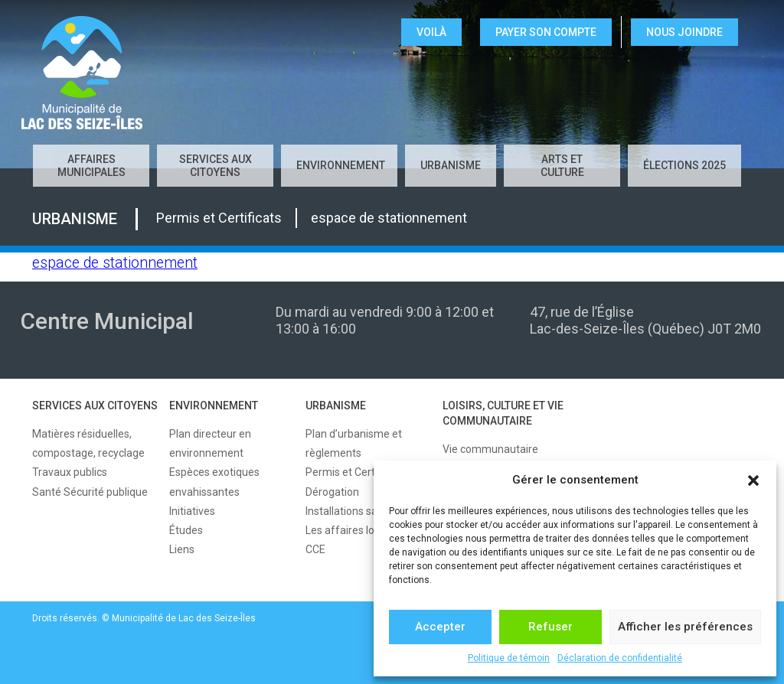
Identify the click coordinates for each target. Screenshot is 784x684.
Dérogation (332, 492)
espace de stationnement (115, 263)
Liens (182, 549)
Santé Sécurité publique (90, 492)
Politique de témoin (509, 658)
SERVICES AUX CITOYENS (216, 166)
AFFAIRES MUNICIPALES (91, 166)
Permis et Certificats (355, 472)
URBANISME (451, 165)
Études (186, 530)
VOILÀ (431, 32)
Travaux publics (70, 472)
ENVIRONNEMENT (341, 165)
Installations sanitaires (359, 511)
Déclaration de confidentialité (620, 658)
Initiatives (192, 511)
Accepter (440, 627)
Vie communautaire (490, 449)
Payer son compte (546, 32)
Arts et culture (562, 166)
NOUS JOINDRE (684, 32)
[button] (753, 480)
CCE (315, 549)
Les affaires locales (353, 530)
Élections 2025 (684, 165)
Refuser (550, 627)
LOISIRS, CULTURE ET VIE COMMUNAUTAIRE (503, 413)
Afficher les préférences (685, 627)
